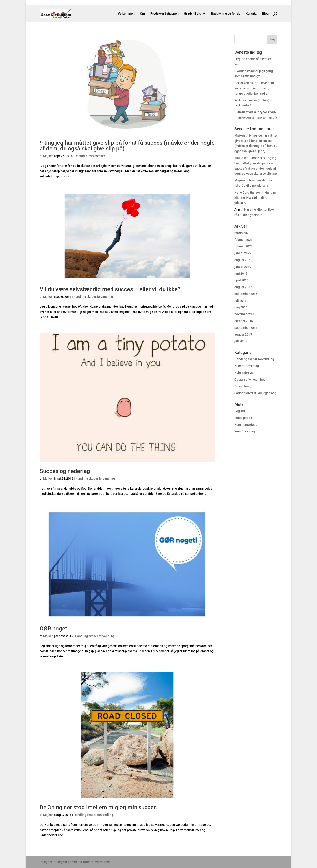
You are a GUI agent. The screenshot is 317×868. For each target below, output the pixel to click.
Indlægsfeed (243, 418)
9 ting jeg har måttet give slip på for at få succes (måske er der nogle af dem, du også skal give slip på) (127, 146)
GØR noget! (54, 629)
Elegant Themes (68, 862)
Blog (265, 14)
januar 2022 (243, 253)
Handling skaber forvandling (93, 297)
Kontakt (251, 14)
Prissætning (243, 386)
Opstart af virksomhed (90, 156)
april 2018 (241, 280)
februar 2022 (243, 246)
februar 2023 (243, 240)
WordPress (103, 862)
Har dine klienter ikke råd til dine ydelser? (256, 198)
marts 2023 (242, 233)
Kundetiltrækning (247, 366)
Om (142, 14)
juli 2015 (241, 341)
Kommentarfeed (246, 425)
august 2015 (243, 334)
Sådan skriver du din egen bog (255, 393)
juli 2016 (241, 301)
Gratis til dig (193, 14)
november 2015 (245, 314)
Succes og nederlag (65, 471)
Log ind (240, 411)
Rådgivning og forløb (226, 14)
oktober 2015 (244, 321)
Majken (48, 156)
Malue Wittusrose (247, 158)
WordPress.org (245, 431)
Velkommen (126, 14)
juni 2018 (241, 274)
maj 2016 (241, 307)
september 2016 (246, 294)
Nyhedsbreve (244, 373)
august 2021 (243, 260)
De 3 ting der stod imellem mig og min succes (98, 807)
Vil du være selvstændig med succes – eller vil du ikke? (110, 289)
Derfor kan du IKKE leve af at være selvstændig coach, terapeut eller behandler (254, 88)
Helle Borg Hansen (248, 192)
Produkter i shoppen (164, 14)
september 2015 (246, 328)
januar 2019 (243, 267)
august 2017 (243, 287)
